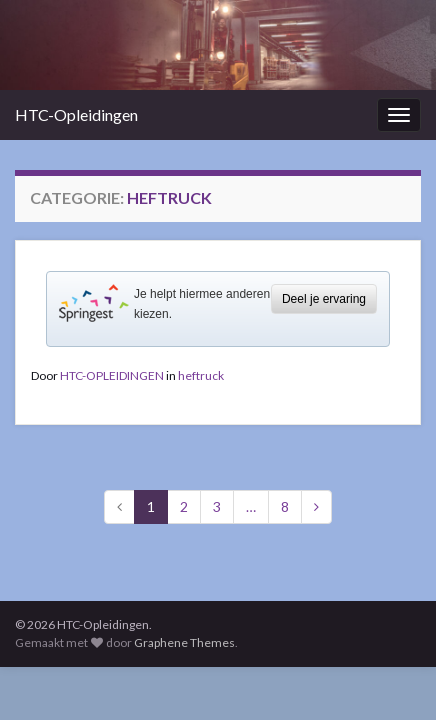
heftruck (201, 375)
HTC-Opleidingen (76, 114)
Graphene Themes (184, 642)
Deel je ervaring (324, 299)
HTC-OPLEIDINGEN (112, 375)
